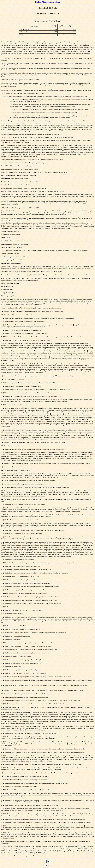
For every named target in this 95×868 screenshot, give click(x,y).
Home (48, 866)
